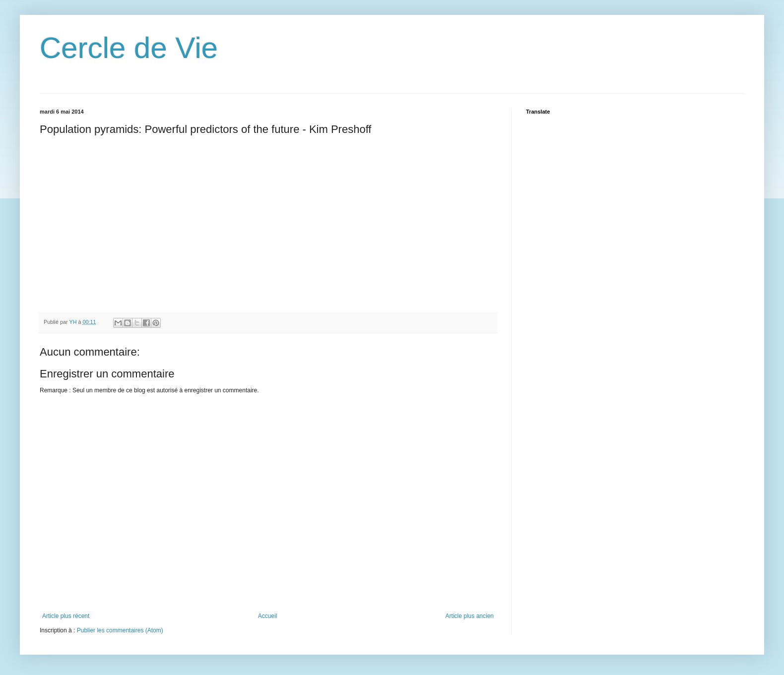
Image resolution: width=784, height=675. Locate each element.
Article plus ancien (470, 616)
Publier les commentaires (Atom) (120, 630)
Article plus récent (66, 616)
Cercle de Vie (129, 48)
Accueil (268, 616)
